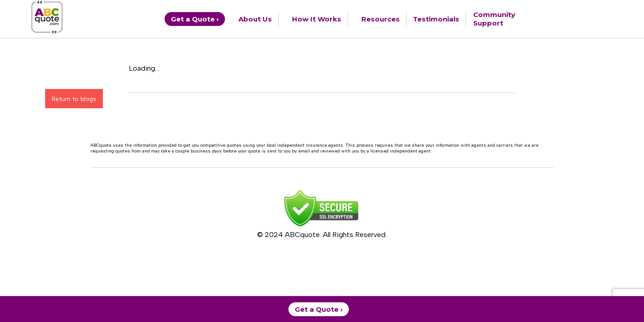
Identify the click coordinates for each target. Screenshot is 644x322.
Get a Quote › (195, 19)
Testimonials (436, 19)
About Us (255, 19)
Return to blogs (74, 99)
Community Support (494, 19)
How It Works (317, 19)
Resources (381, 19)
